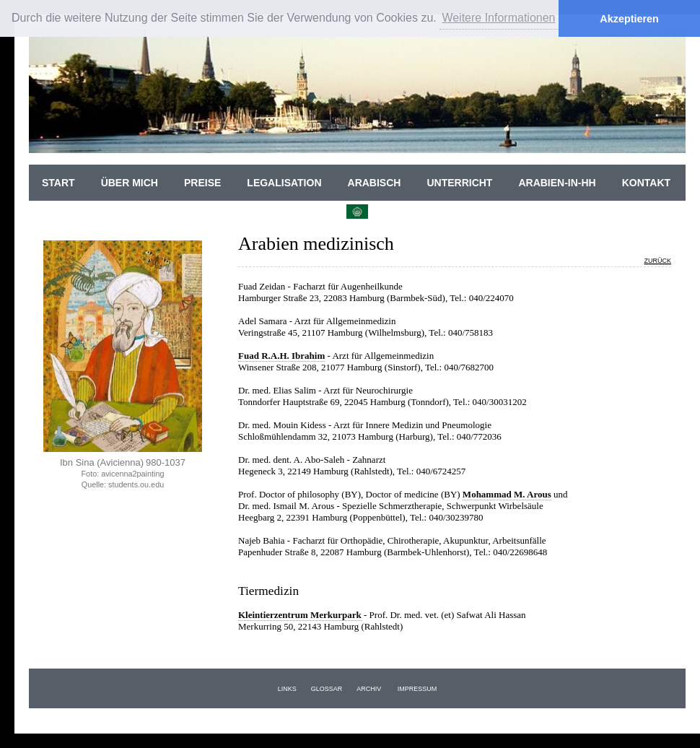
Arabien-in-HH (557, 183)
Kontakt (646, 183)
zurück (658, 261)
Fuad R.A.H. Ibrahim (281, 356)
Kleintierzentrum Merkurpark (300, 615)
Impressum (417, 689)
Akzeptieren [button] (629, 19)
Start (58, 183)
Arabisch (375, 183)
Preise (202, 183)
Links (287, 689)
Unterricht (459, 183)
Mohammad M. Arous (507, 494)
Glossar (327, 689)
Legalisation (284, 183)
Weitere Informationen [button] (498, 18)
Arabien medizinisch (316, 244)
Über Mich (130, 183)
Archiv (369, 689)
